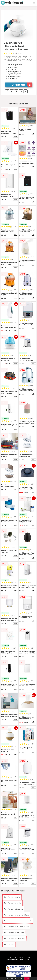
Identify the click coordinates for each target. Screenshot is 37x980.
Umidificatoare (9, 945)
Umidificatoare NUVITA (12, 897)
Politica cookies (25, 960)
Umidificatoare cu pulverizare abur (16, 927)
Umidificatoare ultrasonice (13, 909)
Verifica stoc (22, 85)
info (15, 136)
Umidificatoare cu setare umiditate (16, 915)
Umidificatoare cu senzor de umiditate (18, 921)
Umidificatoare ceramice (13, 903)
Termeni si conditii (14, 958)
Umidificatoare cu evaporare (14, 933)
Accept (27, 978)
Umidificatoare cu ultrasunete (15, 939)
